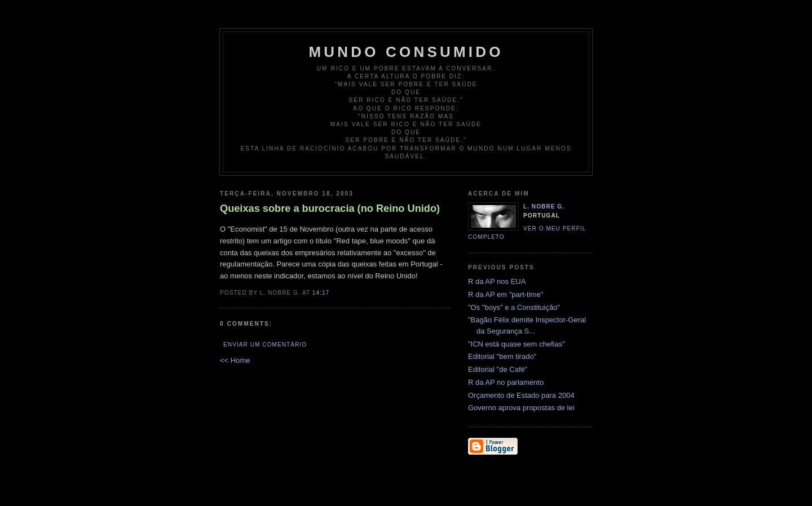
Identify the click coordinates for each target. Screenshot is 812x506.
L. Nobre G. (544, 207)
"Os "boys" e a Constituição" (514, 307)
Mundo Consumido (406, 52)
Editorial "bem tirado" (502, 356)
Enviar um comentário (265, 345)
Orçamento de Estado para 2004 (521, 395)
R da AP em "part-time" (506, 294)
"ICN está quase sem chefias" (517, 344)
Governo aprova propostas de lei (521, 408)
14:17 (321, 293)
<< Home (235, 360)
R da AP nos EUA (497, 281)
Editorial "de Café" (498, 369)
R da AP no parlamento (506, 382)
